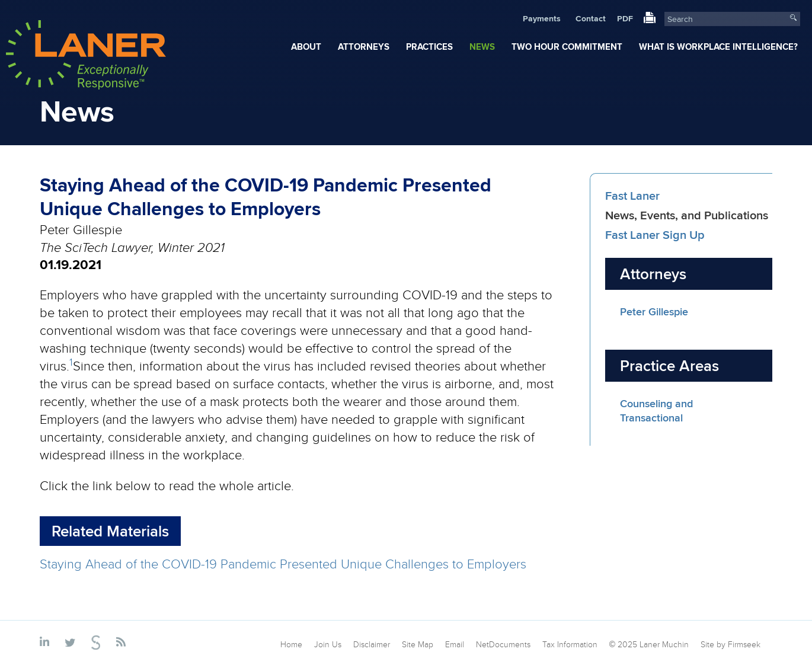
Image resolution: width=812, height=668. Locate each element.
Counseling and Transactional (656, 411)
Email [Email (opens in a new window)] (455, 644)
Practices (429, 47)
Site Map (418, 644)
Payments (542, 18)
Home (291, 644)
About (306, 47)
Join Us (328, 644)
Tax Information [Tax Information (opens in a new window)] (570, 644)
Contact (591, 18)
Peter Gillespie (654, 312)
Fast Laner (632, 195)
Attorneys (364, 47)
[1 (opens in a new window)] (71, 365)
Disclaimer (372, 644)
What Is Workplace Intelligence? (718, 47)
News (482, 47)
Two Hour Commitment (567, 47)
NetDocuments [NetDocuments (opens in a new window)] (503, 644)
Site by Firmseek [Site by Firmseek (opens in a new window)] (731, 644)
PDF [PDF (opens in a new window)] (625, 18)
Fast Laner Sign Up (655, 234)
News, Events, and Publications (687, 215)
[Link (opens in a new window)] (650, 20)
